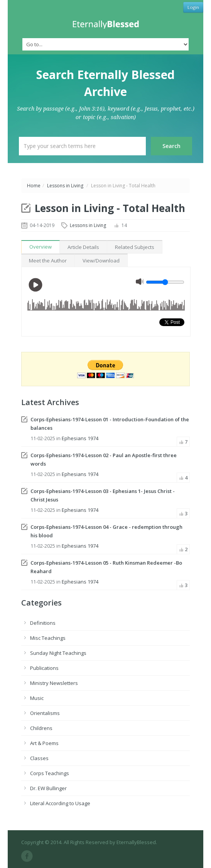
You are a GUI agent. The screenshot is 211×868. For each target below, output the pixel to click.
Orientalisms (45, 713)
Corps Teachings (50, 773)
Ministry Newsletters (54, 683)
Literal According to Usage (60, 803)
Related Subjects (135, 247)
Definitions (43, 623)
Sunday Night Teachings (58, 653)
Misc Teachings (48, 638)
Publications (44, 668)
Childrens (41, 728)
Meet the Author (48, 261)
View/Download (101, 261)
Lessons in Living (65, 186)
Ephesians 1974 (80, 438)
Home (34, 186)
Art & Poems (44, 743)
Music (37, 698)
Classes (39, 758)
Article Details (83, 247)
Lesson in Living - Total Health (110, 208)
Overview (41, 247)
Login (193, 7)
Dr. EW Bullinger (48, 788)
